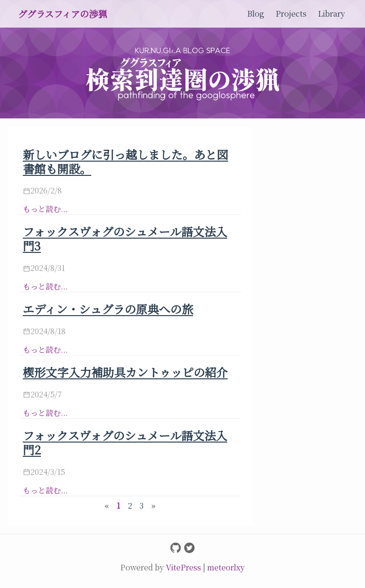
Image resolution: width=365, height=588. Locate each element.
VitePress (184, 567)
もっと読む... (45, 209)
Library (331, 14)
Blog (256, 14)
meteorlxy (226, 567)
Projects (291, 14)
